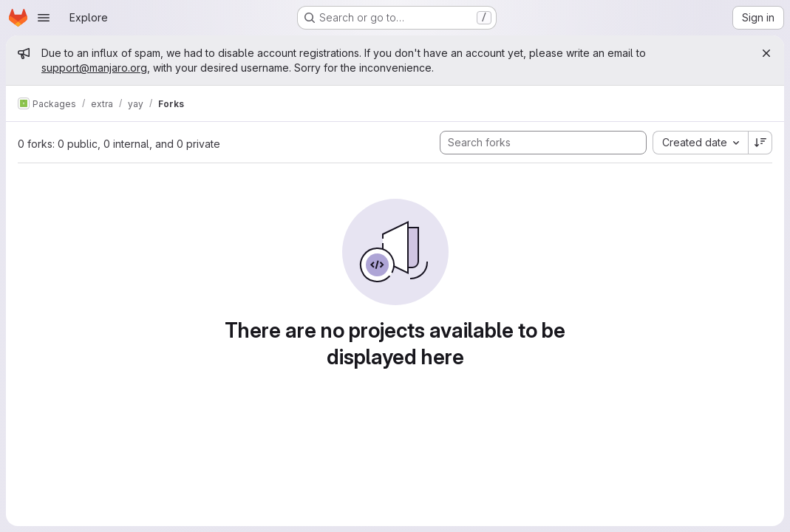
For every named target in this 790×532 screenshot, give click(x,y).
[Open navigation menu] (44, 18)
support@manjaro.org (94, 68)
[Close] (766, 53)
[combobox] (700, 143)
